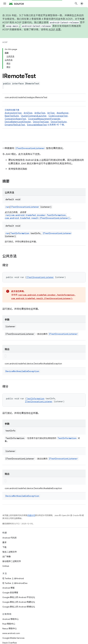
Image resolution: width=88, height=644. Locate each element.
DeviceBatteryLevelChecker (18, 122)
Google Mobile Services (13, 638)
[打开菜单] (5, 4)
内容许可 (31, 515)
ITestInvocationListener (30, 148)
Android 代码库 (10, 538)
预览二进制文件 (10, 552)
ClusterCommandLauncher (34, 116)
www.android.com (11, 633)
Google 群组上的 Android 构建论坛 (19, 602)
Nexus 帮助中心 (10, 629)
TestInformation (20, 233)
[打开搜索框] (76, 4)
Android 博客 (9, 588)
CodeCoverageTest (58, 116)
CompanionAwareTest (15, 119)
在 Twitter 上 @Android (13, 578)
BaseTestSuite (12, 116)
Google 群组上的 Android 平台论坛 (19, 597)
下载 (4, 547)
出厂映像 (7, 557)
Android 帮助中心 (11, 619)
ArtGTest (28, 113)
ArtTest (51, 113)
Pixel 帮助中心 (9, 624)
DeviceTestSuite (59, 122)
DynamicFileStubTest (15, 125)
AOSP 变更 (55, 30)
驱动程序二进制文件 (12, 561)
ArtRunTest (40, 113)
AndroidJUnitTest (13, 113)
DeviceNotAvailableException (22, 371)
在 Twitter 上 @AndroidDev (15, 583)
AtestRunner (63, 113)
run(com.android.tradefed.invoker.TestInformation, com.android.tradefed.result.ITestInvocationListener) (37, 217)
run (7, 207)
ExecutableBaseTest (37, 125)
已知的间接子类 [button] (44, 117)
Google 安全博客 (10, 593)
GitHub (6, 566)
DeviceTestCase (41, 122)
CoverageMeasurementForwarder (44, 119)
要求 (4, 542)
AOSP (5, 42)
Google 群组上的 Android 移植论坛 (19, 607)
